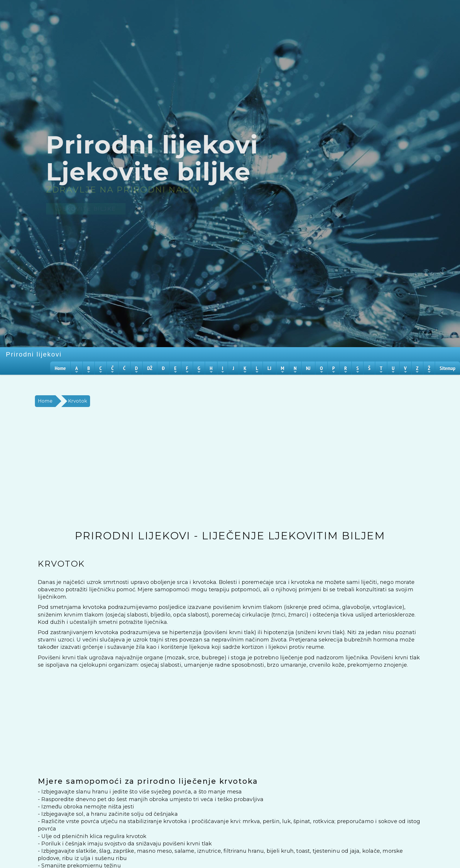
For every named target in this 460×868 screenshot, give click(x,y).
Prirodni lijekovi (34, 354)
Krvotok (78, 401)
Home (45, 401)
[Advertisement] (208, 469)
